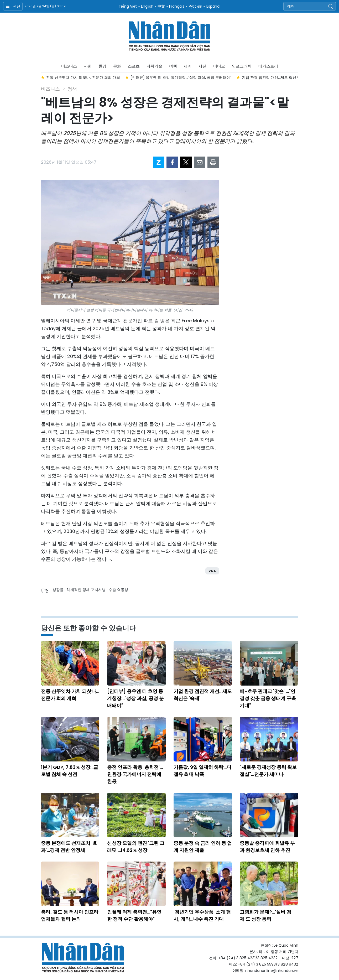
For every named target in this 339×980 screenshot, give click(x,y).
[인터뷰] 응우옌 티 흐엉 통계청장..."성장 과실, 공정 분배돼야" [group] (181, 77)
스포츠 (134, 66)
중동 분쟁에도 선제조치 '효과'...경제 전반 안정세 (69, 847)
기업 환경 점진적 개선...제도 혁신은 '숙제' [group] (276, 77)
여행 (173, 66)
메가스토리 (268, 66)
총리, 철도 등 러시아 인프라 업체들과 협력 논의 (70, 915)
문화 (117, 66)
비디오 (219, 66)
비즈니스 (69, 66)
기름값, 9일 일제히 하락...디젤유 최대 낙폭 (202, 771)
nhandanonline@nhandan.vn (272, 971)
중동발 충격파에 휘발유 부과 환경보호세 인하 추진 (267, 847)
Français (177, 6)
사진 (202, 66)
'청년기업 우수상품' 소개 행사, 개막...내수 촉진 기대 (202, 915)
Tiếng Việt (128, 6)
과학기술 (154, 66)
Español (213, 6)
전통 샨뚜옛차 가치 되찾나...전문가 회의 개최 (70, 695)
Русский (195, 6)
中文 (161, 6)
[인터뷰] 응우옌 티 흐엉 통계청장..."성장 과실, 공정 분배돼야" (135, 698)
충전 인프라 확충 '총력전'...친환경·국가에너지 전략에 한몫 (135, 774)
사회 (88, 66)
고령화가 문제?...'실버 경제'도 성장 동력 (265, 915)
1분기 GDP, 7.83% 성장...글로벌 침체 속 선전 (70, 771)
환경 (102, 66)
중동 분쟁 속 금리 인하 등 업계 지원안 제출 (203, 847)
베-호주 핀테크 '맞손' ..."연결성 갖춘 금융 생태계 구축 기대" (268, 698)
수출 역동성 (118, 590)
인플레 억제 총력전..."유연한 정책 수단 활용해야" (134, 915)
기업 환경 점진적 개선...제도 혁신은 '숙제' (203, 695)
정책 (72, 89)
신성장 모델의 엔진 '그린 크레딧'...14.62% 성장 (136, 847)
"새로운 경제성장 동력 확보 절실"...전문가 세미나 (268, 771)
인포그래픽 (242, 66)
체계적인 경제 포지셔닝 (86, 590)
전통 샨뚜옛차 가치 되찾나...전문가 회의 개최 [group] (83, 77)
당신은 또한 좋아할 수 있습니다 (88, 628)
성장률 (58, 590)
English (147, 6)
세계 (188, 66)
